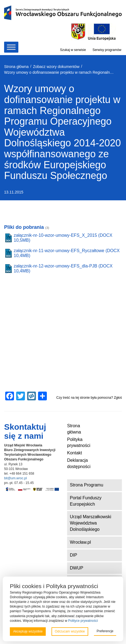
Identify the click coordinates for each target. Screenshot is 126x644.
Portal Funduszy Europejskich (86, 501)
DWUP (77, 568)
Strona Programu (87, 485)
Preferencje (105, 631)
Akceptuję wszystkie (28, 631)
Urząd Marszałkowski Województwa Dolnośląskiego (91, 523)
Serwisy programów (107, 50)
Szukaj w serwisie (73, 50)
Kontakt (75, 453)
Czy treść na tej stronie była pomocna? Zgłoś (89, 398)
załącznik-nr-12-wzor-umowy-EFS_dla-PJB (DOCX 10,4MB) (63, 268)
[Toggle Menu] (11, 47)
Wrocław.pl (80, 542)
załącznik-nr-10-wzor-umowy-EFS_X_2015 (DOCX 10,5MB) (63, 238)
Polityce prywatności (83, 621)
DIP (74, 555)
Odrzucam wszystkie (70, 631)
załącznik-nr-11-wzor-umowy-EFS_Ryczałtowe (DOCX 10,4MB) (67, 253)
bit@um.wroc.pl (15, 478)
